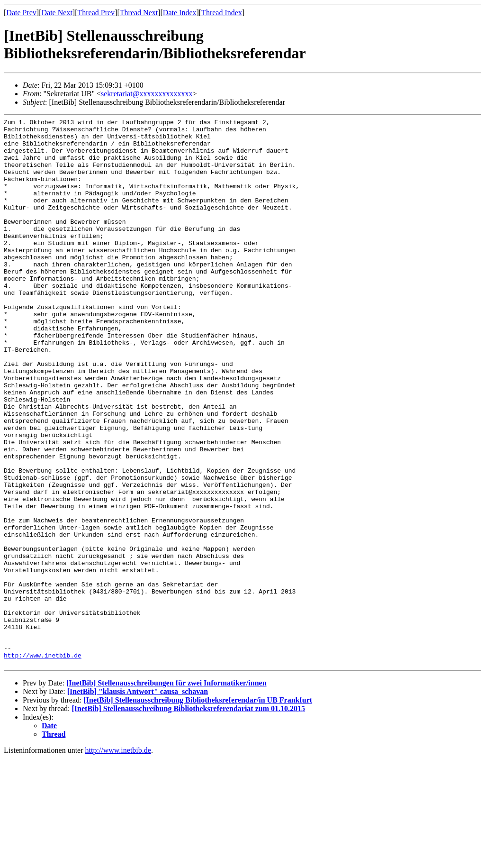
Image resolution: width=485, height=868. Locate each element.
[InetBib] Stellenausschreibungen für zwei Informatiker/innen (166, 792)
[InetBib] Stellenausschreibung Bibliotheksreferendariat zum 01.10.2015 (189, 818)
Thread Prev (96, 13)
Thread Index (222, 13)
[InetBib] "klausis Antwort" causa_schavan (138, 801)
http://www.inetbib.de (43, 763)
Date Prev (21, 13)
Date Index (180, 13)
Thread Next (139, 13)
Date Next (57, 13)
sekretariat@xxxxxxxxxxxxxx (147, 94)
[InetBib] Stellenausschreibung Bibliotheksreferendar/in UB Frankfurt (198, 809)
